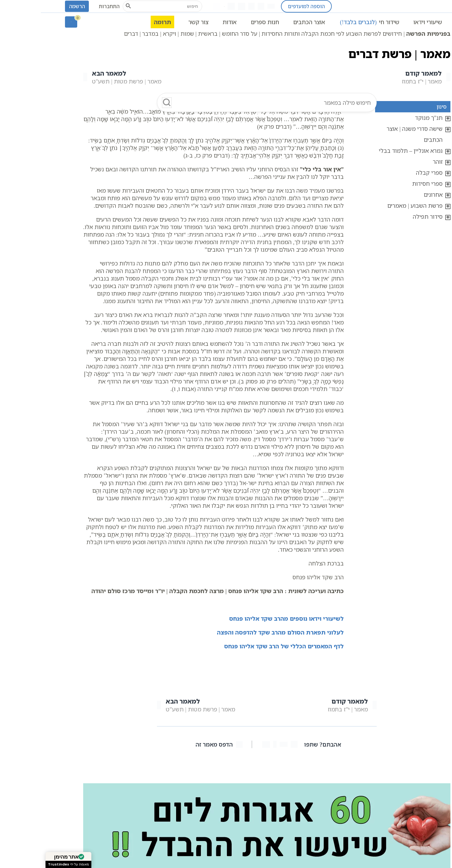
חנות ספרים (224, 22)
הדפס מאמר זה (178, 744)
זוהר (397, 162)
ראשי (422, 22)
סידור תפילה (387, 217)
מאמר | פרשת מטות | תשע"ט (81, 77)
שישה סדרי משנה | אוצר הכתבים (374, 134)
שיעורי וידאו (387, 22)
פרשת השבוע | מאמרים (374, 206)
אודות (189, 22)
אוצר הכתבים (268, 22)
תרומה (122, 22)
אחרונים (392, 195)
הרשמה (36, 6)
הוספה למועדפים (266, 6)
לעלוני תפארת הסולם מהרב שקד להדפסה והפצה (239, 632)
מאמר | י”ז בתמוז (311, 705)
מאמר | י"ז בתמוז (385, 77)
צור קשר (158, 22)
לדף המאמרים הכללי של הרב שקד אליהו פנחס (243, 646)
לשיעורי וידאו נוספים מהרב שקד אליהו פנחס (246, 619)
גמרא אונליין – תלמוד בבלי (370, 151)
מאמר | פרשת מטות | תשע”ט (155, 705)
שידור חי (328, 22)
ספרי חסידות (387, 184)
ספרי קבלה (388, 173)
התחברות (68, 6)
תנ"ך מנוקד (388, 118)
